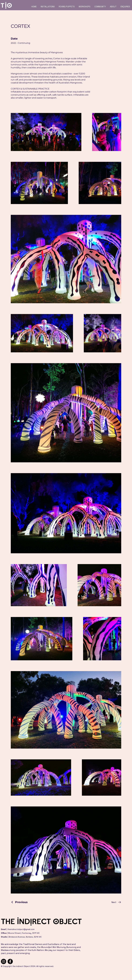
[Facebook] (10, 961)
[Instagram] (4, 961)
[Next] (116, 902)
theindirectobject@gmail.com (21, 929)
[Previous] (19, 902)
